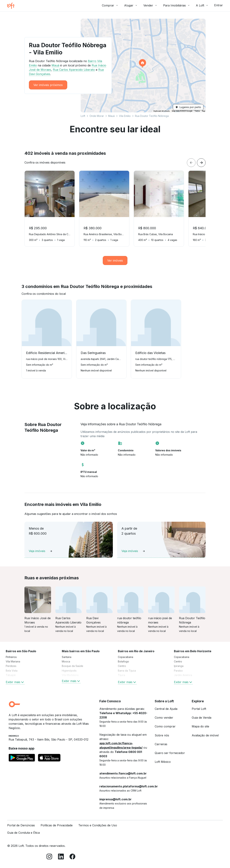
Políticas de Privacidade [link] (57, 825)
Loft (83, 116)
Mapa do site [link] (200, 726)
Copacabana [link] (126, 657)
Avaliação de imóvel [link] (205, 735)
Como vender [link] (164, 718)
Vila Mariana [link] (13, 661)
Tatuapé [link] (11, 675)
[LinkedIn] (61, 857)
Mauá (111, 116)
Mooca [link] (66, 661)
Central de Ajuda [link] (166, 709)
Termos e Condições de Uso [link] (98, 825)
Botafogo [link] (123, 661)
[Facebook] (72, 857)
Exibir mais (15, 682)
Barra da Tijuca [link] (127, 671)
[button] (143, 66)
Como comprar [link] (165, 726)
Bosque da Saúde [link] (73, 666)
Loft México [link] (163, 762)
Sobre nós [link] (162, 735)
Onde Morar (97, 116)
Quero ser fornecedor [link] (170, 753)
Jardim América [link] (183, 675)
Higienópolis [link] (69, 671)
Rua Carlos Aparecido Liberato (74, 70)
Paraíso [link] (178, 671)
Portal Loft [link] (199, 709)
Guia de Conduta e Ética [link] (23, 833)
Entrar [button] (218, 5)
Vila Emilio (125, 116)
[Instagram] (49, 857)
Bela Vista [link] (12, 671)
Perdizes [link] (11, 666)
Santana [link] (67, 657)
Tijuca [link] (121, 675)
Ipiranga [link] (179, 666)
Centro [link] (122, 666)
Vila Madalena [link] (70, 675)
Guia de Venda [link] (202, 718)
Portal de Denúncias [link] (21, 825)
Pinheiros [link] (11, 657)
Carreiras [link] (161, 744)
